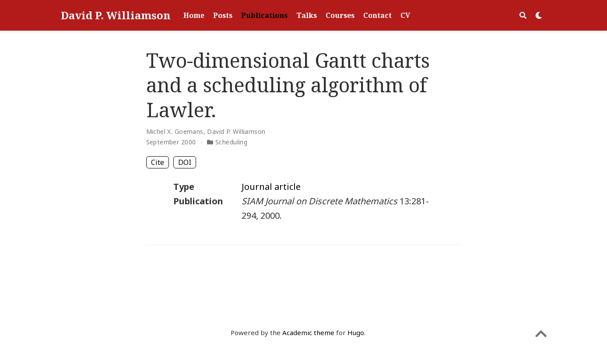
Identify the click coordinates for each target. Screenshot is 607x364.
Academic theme (308, 332)
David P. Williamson (116, 15)
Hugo (356, 332)
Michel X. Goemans (175, 131)
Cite (158, 162)
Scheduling (231, 142)
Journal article (271, 187)
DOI (185, 162)
